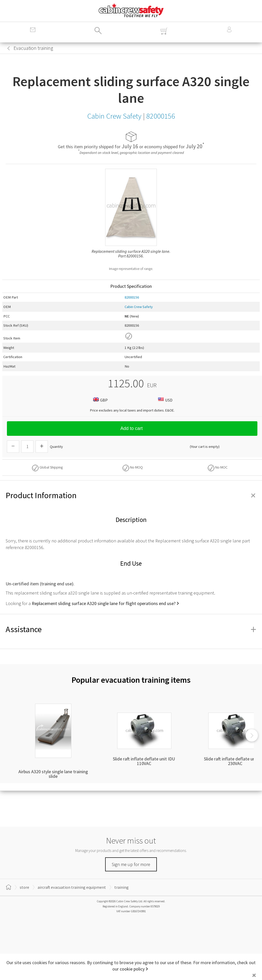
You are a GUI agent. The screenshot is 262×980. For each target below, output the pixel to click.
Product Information (131, 495)
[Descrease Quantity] (13, 447)
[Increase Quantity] (42, 447)
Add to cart (132, 428)
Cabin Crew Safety (139, 307)
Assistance (131, 629)
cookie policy (132, 969)
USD (165, 400)
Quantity (56, 447)
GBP (100, 400)
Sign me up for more (131, 864)
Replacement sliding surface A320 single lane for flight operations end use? (104, 603)
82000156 (132, 297)
